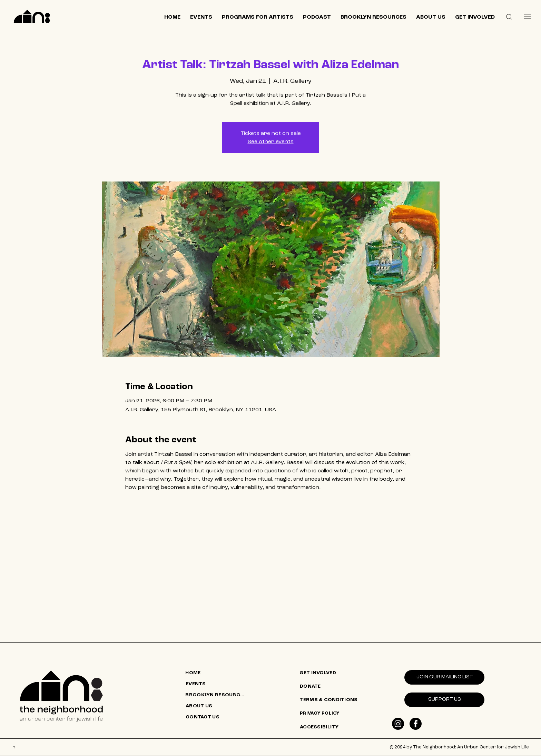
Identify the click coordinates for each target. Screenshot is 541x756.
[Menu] (527, 16)
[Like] (398, 724)
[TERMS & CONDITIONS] (330, 700)
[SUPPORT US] (444, 700)
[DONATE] (331, 687)
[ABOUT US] (216, 706)
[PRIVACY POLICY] (331, 714)
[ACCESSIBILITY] (331, 727)
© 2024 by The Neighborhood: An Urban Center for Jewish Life (459, 747)
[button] (509, 16)
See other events (271, 142)
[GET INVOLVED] (330, 673)
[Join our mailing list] (444, 677)
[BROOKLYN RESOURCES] (216, 695)
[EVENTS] (216, 684)
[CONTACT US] (216, 717)
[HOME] (216, 673)
